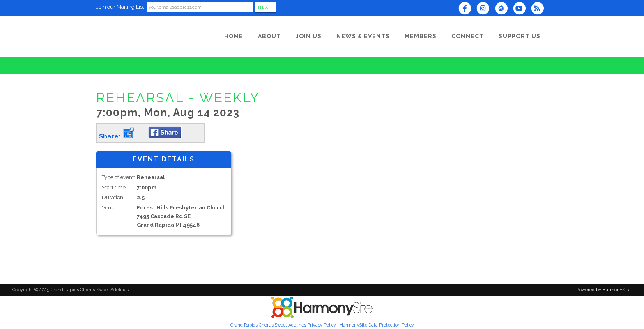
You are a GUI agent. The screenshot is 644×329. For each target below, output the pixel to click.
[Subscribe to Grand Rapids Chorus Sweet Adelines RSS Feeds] (539, 9)
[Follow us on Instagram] (485, 9)
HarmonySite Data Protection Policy (377, 325)
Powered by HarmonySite (603, 290)
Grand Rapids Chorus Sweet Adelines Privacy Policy (283, 325)
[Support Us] (520, 36)
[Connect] (468, 36)
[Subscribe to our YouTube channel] (522, 9)
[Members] (421, 36)
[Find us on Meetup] (504, 9)
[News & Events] (363, 36)
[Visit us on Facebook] (467, 9)
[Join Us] (309, 36)
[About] (269, 36)
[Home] (234, 36)
